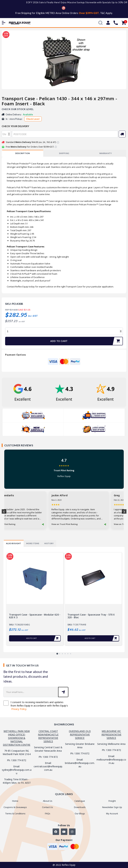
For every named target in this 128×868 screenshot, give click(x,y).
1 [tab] (57, 654)
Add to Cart (86, 341)
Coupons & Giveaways (15, 807)
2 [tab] (60, 654)
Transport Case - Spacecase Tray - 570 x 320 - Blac (91, 616)
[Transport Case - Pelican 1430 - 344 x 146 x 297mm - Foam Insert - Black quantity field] (64, 331)
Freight (112, 801)
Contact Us (48, 807)
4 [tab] (65, 654)
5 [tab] (68, 654)
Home (15, 801)
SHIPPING (64, 153)
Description (22, 153)
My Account (112, 813)
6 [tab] (71, 654)
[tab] (22, 153)
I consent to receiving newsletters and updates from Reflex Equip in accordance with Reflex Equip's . (36, 706)
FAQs (48, 813)
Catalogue (80, 801)
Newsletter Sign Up (112, 807)
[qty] (6, 134)
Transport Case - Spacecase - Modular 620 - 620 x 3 (35, 616)
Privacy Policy (19, 709)
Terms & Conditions (15, 813)
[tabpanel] (35, 599)
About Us (48, 801)
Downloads (80, 807)
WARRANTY (105, 153)
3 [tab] (62, 654)
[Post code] (65, 134)
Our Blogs (80, 813)
